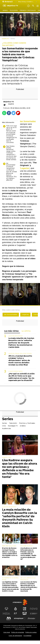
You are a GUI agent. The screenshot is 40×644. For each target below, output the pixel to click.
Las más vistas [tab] (11, 331)
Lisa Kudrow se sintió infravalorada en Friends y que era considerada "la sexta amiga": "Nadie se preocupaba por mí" (29, 554)
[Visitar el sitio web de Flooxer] (31, 618)
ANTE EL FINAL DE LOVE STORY (20, 354)
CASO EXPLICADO (15, 371)
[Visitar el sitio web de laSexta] (16, 609)
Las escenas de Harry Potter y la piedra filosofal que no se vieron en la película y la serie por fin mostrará (29, 587)
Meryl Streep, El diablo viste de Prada (26, 2)
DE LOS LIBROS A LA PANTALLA (28, 579)
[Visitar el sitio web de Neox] (25, 609)
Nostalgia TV (13, 426)
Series (5, 10)
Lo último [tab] (26, 331)
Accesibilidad (27, 636)
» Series (12, 39)
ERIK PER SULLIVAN (9, 546)
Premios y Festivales (28, 10)
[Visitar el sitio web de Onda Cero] (25, 614)
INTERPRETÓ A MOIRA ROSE (10, 579)
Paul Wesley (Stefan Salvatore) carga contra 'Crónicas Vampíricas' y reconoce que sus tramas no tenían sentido (10, 153)
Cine (4, 426)
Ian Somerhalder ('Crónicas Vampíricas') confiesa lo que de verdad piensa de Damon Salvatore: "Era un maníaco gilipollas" (10, 172)
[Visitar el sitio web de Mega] (6, 614)
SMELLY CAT (7, 457)
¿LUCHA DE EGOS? (16, 336)
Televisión (14, 10)
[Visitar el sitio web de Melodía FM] (9, 618)
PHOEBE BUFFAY (27, 546)
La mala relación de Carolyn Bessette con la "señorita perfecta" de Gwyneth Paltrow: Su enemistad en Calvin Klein (21, 343)
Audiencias (6, 429)
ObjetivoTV (5, 39)
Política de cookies (31, 632)
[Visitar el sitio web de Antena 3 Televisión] (6, 609)
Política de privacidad (18, 632)
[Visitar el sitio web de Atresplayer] (20, 618)
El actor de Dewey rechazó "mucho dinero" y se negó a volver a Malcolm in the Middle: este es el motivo (10, 553)
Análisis (23, 426)
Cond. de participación (15, 636)
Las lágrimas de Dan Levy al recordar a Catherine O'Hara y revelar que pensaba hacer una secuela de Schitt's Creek (10, 587)
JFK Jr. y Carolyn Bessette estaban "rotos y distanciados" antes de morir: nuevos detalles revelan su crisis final (20, 360)
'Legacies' (25, 168)
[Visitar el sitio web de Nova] (34, 609)
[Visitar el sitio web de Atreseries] (16, 614)
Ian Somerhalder (11, 315)
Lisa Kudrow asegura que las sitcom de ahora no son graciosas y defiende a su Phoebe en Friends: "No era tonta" (20, 469)
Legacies (25, 315)
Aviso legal (7, 632)
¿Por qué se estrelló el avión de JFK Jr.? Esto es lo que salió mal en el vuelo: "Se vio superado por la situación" (22, 377)
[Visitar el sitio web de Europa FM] (34, 614)
